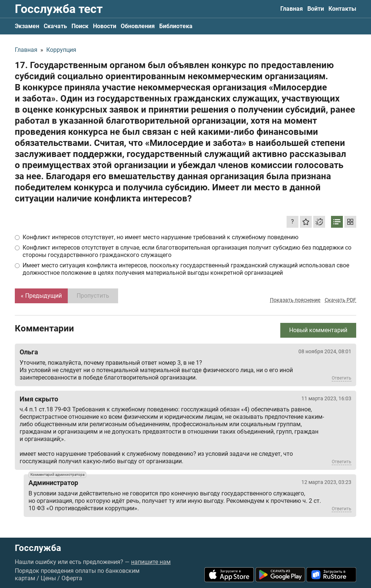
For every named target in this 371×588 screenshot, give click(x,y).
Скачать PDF (340, 300)
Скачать (55, 26)
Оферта (72, 578)
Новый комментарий (318, 330)
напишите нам (151, 562)
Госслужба (38, 548)
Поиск (80, 26)
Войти (316, 9)
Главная (292, 9)
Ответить (342, 378)
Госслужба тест (59, 9)
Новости (105, 26)
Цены (48, 578)
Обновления (138, 26)
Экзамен (27, 26)
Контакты (342, 9)
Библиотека (176, 26)
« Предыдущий (41, 296)
